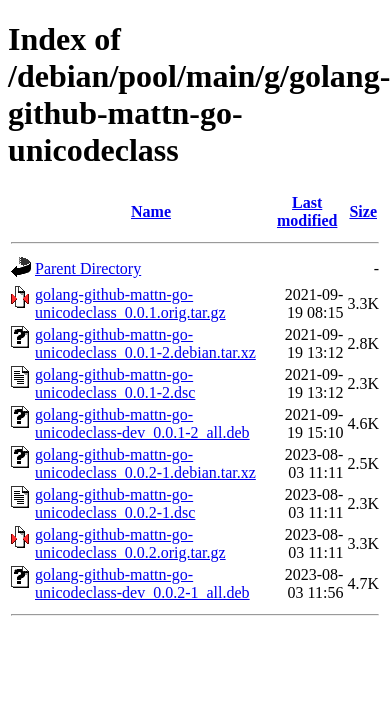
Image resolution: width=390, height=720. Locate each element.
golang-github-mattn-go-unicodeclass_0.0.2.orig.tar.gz (130, 543)
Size (363, 211)
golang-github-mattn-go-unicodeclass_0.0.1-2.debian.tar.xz (145, 343)
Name (151, 211)
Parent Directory (88, 268)
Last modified (307, 211)
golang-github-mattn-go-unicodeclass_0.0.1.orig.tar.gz (130, 303)
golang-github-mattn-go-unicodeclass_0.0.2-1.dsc (115, 503)
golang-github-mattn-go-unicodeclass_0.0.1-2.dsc (115, 383)
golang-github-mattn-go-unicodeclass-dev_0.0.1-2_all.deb (142, 423)
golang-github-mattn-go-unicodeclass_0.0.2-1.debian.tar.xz (145, 463)
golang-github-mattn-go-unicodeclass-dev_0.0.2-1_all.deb (142, 583)
